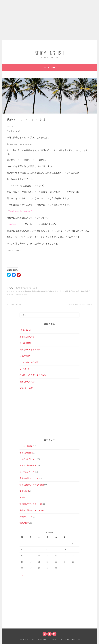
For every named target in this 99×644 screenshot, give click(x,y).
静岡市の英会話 (21, 294)
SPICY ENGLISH (49, 53)
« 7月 (22, 575)
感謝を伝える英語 (27, 382)
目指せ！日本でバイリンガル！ (33, 510)
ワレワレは (24, 369)
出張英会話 (27, 291)
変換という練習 (26, 388)
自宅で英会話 (81, 291)
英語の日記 (24, 523)
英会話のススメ (26, 517)
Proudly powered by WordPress (34, 640)
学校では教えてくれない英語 (81, 305)
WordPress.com (73, 640)
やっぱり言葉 (25, 343)
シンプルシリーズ (27, 472)
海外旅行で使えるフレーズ (25, 288)
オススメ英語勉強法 (28, 465)
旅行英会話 (50, 291)
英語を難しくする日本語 (30, 350)
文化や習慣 (24, 491)
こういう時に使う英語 (29, 362)
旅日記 (22, 497)
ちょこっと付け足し (28, 459)
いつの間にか (25, 356)
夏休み (34, 291)
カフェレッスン (16, 291)
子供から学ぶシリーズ (29, 478)
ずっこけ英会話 (26, 453)
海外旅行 (72, 291)
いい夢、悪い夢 (14, 305)
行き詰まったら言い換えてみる (33, 375)
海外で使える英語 (61, 291)
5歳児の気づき (26, 330)
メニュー (51, 68)
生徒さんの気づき (27, 337)
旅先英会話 (41, 291)
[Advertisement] (49, 20)
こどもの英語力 (26, 446)
